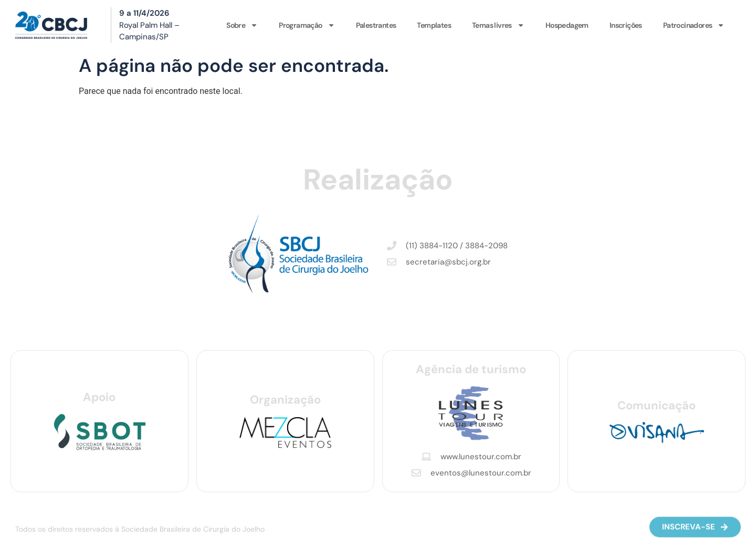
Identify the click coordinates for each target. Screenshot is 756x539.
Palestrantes (376, 25)
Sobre (242, 25)
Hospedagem (567, 25)
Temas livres (498, 25)
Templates (434, 25)
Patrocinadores (694, 25)
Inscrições (626, 25)
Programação (307, 25)
